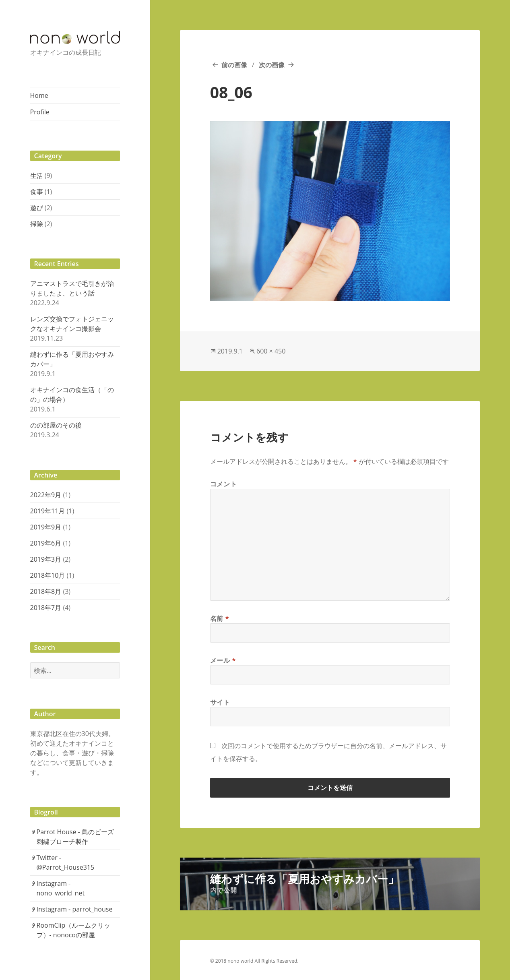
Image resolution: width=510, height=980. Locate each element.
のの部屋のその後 (56, 425)
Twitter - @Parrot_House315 (66, 862)
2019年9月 (46, 527)
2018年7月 (46, 608)
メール (223, 660)
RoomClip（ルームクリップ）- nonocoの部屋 (74, 930)
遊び (37, 208)
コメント (224, 484)
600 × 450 (271, 351)
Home (39, 95)
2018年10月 (48, 575)
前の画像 (234, 65)
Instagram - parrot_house (75, 909)
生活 (37, 176)
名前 (220, 618)
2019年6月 (46, 543)
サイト (220, 702)
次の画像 (272, 65)
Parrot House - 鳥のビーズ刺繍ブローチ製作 (75, 837)
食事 (37, 192)
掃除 (37, 224)
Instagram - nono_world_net (61, 888)
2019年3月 (46, 559)
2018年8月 (46, 591)
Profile (40, 112)
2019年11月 (48, 511)
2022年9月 (46, 495)
